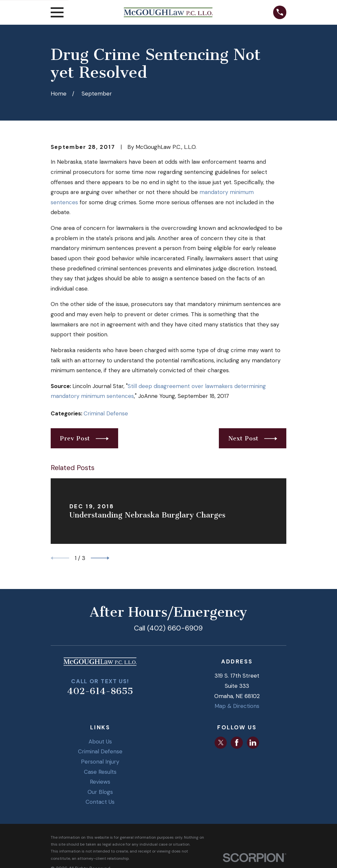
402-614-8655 (100, 691)
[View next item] (100, 558)
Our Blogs (100, 792)
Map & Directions (237, 706)
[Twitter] (221, 742)
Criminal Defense (106, 413)
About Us (100, 742)
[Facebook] (237, 742)
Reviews (100, 782)
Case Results (100, 772)
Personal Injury (100, 762)
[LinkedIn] (253, 742)
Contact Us (100, 802)
